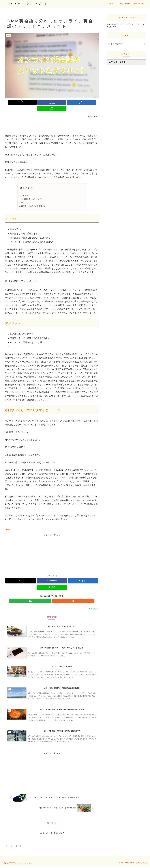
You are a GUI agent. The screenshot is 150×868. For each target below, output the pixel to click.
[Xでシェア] (28, 102)
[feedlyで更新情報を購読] (49, 596)
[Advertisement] (52, 118)
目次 (25, 181)
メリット (25, 189)
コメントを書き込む (52, 835)
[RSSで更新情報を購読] (54, 596)
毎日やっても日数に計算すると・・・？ (38, 201)
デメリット (26, 197)
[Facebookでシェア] (44, 102)
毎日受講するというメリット (36, 193)
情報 (8, 524)
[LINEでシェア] (75, 102)
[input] (127, 44)
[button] (144, 44)
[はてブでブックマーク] (60, 102)
